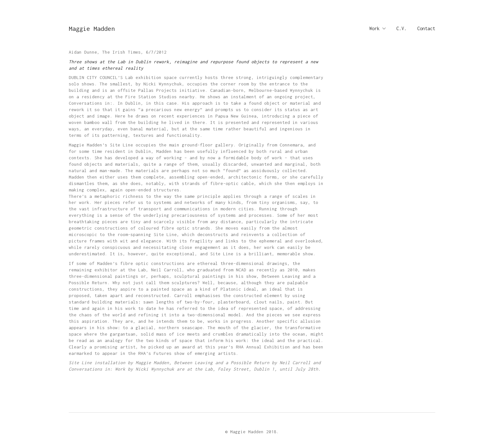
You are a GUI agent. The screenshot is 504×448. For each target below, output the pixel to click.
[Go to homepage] (92, 28)
